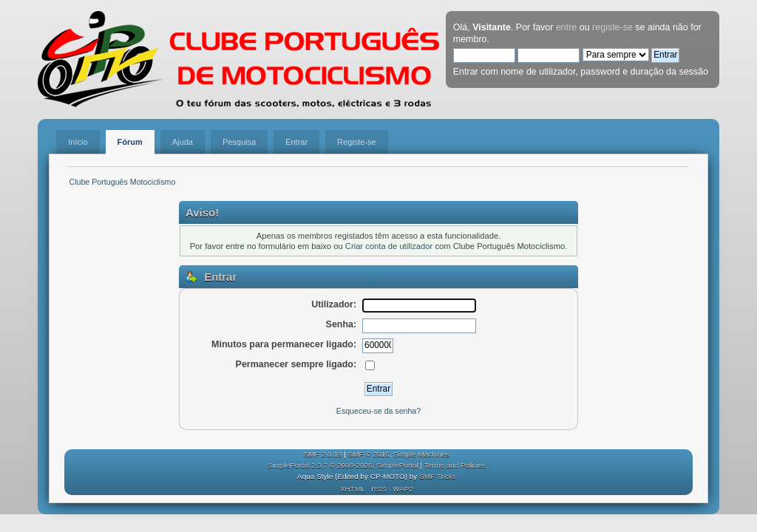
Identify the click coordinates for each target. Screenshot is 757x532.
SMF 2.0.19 (323, 454)
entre (566, 27)
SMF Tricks (438, 476)
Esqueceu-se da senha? (378, 411)
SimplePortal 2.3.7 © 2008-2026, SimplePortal (343, 465)
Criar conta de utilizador (389, 246)
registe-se (612, 27)
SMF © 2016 (369, 454)
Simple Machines (421, 454)
